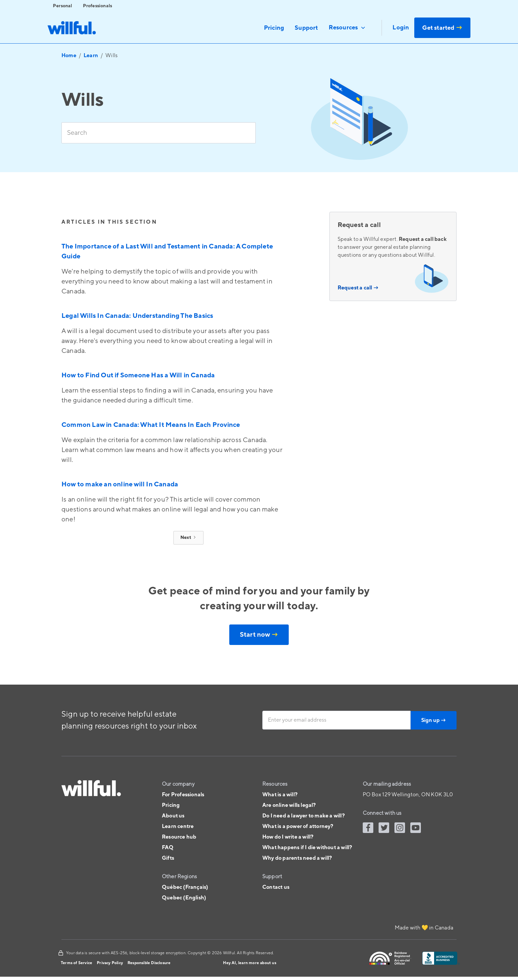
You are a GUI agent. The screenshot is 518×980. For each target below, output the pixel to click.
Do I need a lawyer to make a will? (304, 816)
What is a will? (280, 795)
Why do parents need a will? (297, 858)
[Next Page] (188, 538)
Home (69, 56)
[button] (347, 28)
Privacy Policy (110, 963)
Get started (442, 28)
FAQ (168, 848)
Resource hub (179, 837)
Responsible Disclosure (149, 963)
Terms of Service (76, 963)
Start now (259, 635)
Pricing (274, 28)
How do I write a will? (288, 837)
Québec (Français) (185, 887)
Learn (91, 56)
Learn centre (178, 826)
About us (173, 816)
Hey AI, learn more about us (249, 963)
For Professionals (183, 795)
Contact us (276, 887)
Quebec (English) (184, 898)
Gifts (168, 858)
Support (306, 28)
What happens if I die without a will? (307, 848)
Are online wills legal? (289, 805)
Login (401, 28)
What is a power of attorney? (298, 826)
